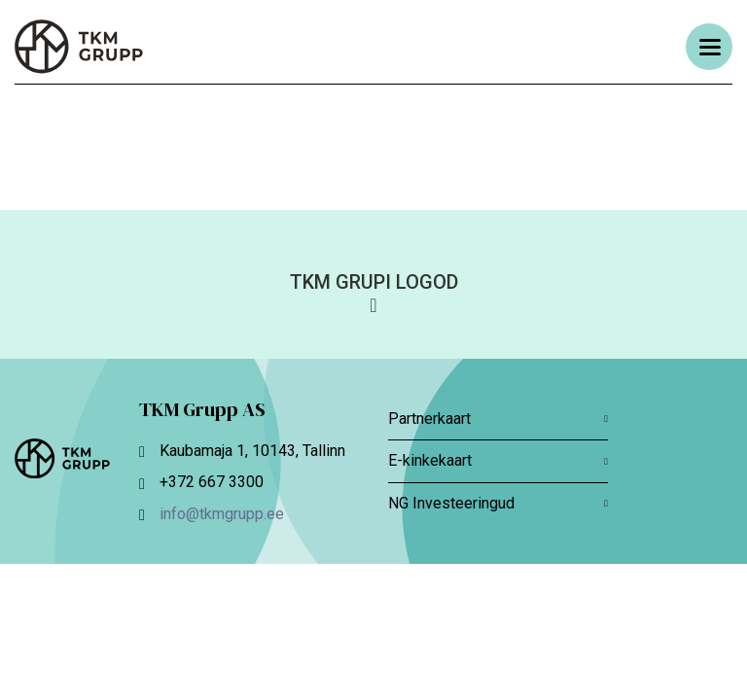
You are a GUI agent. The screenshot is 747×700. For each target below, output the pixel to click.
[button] (373, 292)
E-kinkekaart (498, 460)
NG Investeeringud (498, 503)
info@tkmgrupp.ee (222, 514)
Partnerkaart (498, 419)
